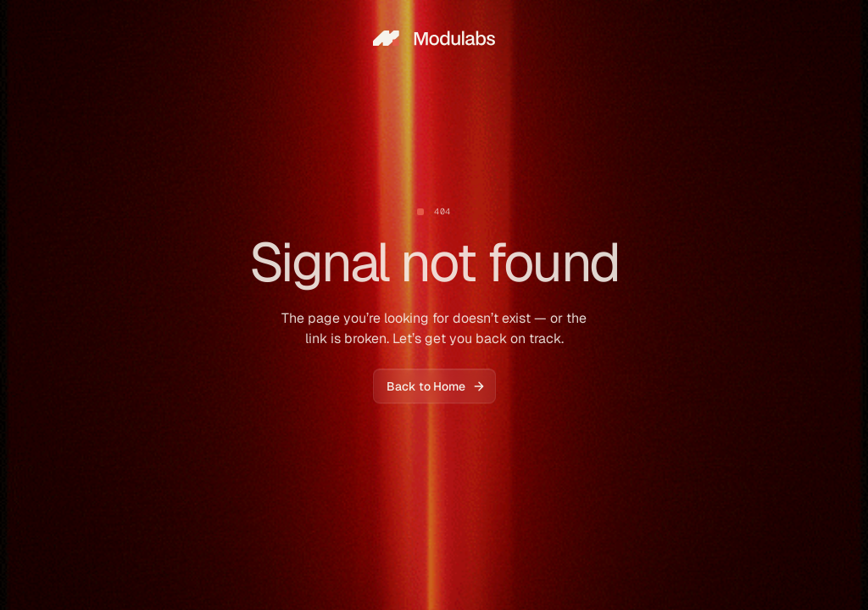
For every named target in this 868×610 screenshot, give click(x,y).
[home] (434, 38)
